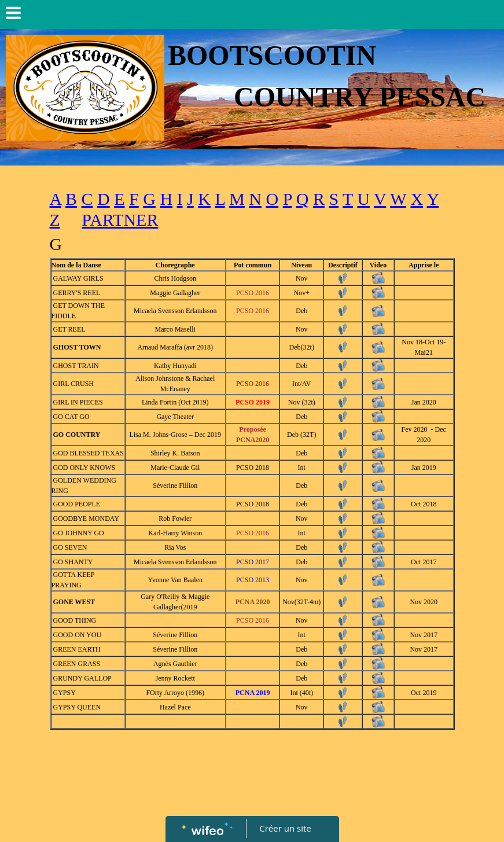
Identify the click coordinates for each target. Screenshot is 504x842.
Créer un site (285, 828)
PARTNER (120, 220)
